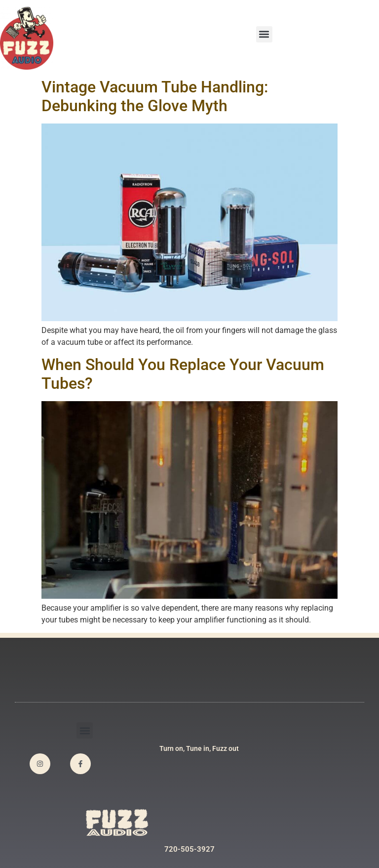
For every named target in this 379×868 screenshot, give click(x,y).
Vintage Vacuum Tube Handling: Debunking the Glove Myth (155, 96)
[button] (264, 34)
